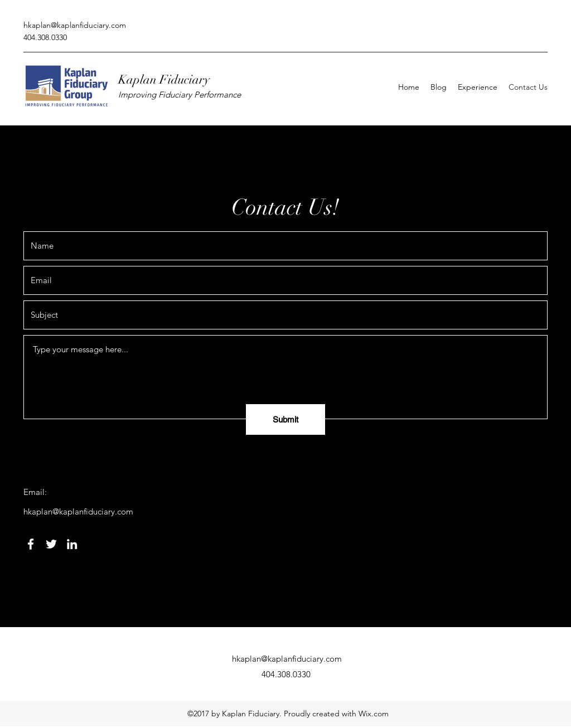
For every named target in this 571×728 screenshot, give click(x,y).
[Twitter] (51, 544)
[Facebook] (31, 544)
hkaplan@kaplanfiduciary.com (75, 25)
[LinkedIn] (72, 544)
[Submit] (285, 419)
